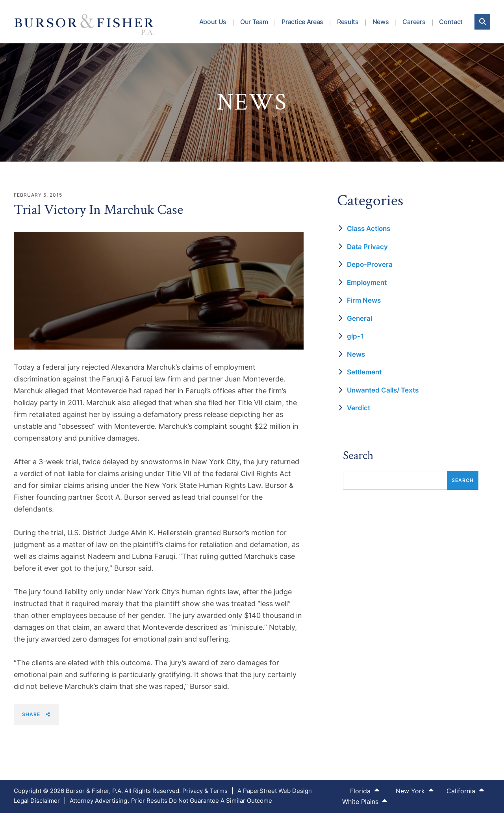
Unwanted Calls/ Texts (383, 390)
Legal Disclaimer (37, 801)
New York (415, 791)
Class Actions (369, 229)
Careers (414, 22)
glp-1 (355, 336)
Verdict (359, 408)
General (359, 318)
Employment (367, 283)
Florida (365, 791)
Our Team (254, 22)
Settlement (364, 372)
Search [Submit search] (463, 480)
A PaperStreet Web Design (275, 791)
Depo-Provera (370, 264)
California (465, 791)
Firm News (364, 300)
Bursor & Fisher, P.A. (94, 791)
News (381, 22)
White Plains (365, 801)
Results (348, 22)
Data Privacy (367, 247)
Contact (451, 22)
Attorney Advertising (98, 801)
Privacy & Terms (205, 791)
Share (36, 714)
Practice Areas (302, 22)
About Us (213, 22)
